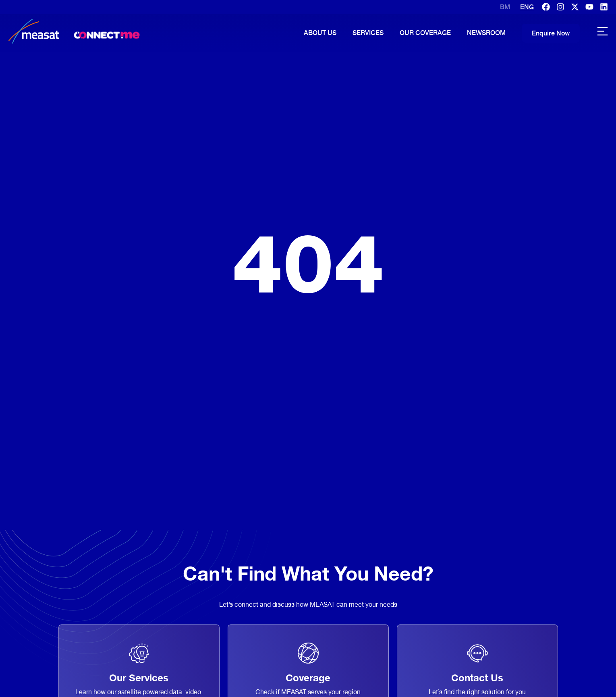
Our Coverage (425, 33)
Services (368, 33)
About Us (320, 33)
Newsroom (486, 33)
